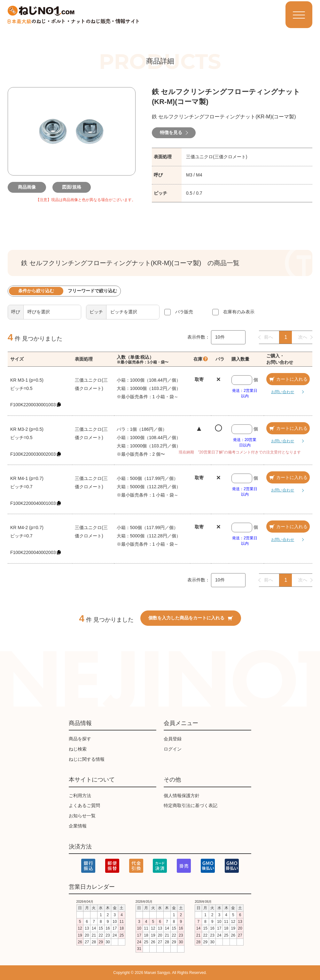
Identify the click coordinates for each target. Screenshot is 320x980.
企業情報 (78, 826)
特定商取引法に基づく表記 (191, 805)
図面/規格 (72, 187)
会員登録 (173, 739)
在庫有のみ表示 (239, 312)
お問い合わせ (283, 392)
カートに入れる (288, 379)
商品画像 (27, 187)
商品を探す (80, 739)
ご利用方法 (80, 796)
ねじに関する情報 (87, 759)
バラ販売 (184, 312)
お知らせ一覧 (82, 816)
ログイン (173, 749)
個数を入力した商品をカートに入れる (191, 618)
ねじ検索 (78, 749)
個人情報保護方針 (182, 796)
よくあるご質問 (84, 805)
